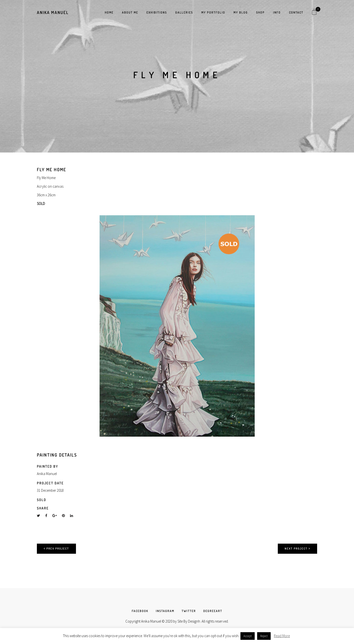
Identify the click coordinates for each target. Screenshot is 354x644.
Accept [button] (248, 636)
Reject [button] (264, 636)
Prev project (56, 549)
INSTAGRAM (165, 611)
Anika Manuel (53, 12)
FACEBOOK (140, 611)
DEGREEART (213, 611)
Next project (297, 549)
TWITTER (189, 611)
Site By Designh (189, 621)
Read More (282, 636)
